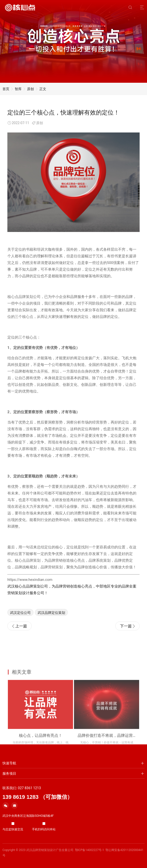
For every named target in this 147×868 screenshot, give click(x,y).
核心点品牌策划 (20, 308)
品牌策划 (33, 571)
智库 (18, 89)
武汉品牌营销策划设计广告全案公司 (50, 850)
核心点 (28, 328)
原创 (30, 89)
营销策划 (55, 578)
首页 (6, 89)
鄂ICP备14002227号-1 (90, 850)
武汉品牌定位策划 (51, 623)
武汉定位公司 (20, 623)
